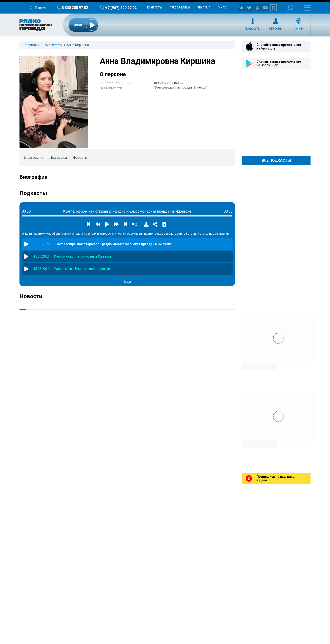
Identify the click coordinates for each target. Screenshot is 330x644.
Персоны (276, 29)
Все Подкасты (276, 160)
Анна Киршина (78, 45)
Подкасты (253, 29)
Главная (31, 45)
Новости (80, 157)
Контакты (155, 8)
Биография (34, 157)
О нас (222, 8)
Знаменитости (52, 45)
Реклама (204, 8)
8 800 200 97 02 (75, 8)
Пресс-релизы (180, 8)
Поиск (290, 8)
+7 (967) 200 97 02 (121, 8)
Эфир (299, 29)
